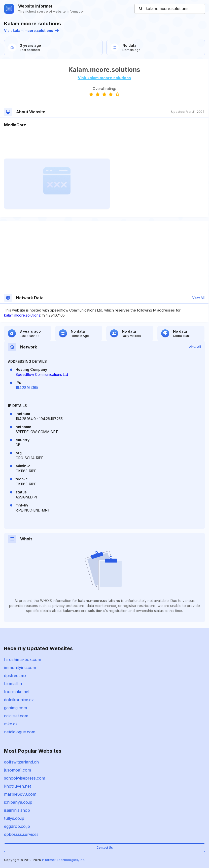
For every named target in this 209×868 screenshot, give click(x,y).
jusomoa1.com (18, 770)
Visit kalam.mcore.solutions (31, 31)
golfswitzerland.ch (21, 762)
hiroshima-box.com (23, 659)
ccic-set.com (16, 716)
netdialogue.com (20, 732)
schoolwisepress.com (25, 778)
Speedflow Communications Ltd (42, 374)
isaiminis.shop (17, 810)
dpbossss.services (21, 834)
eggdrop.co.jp (17, 826)
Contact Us (105, 848)
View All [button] (198, 298)
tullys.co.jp (14, 818)
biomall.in (13, 684)
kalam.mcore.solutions (22, 315)
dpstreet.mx (15, 676)
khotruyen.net (18, 786)
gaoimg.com (15, 708)
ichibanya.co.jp (18, 802)
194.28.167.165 (27, 388)
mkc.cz (11, 724)
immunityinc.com (20, 668)
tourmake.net (17, 692)
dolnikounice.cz (19, 700)
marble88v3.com (20, 794)
